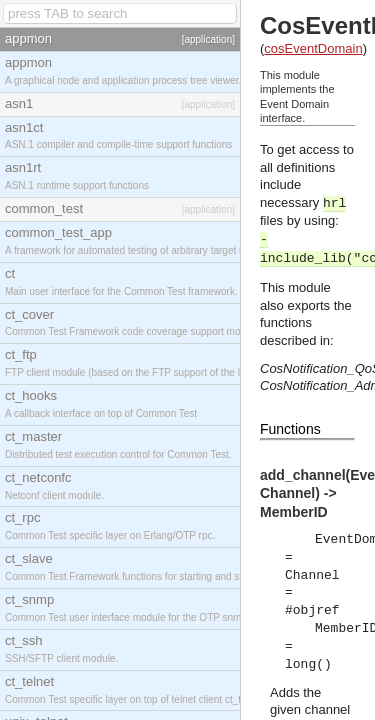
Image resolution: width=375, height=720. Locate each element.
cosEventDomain (313, 48)
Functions (290, 429)
